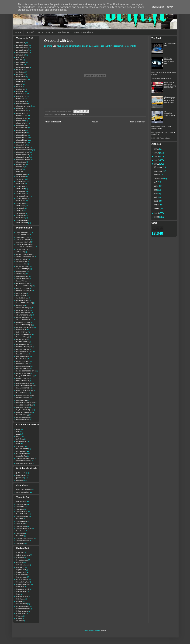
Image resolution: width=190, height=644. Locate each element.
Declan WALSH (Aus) (23, 369)
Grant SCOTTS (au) (23, 408)
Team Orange (21, 533)
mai (156, 194)
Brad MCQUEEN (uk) (23, 288)
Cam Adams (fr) (21, 296)
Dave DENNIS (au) (22, 354)
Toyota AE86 (73, 114)
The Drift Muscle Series (24, 461)
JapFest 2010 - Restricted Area (161, 79)
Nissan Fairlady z (22, 123)
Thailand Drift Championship (25, 458)
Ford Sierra (20, 65)
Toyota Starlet (21, 215)
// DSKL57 (20, 562)
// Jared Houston (22, 577)
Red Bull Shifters (22, 456)
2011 (157, 164)
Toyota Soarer (21, 213)
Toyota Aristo (21, 184)
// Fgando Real (21, 570)
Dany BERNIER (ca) (23, 349)
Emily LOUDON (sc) (23, 378)
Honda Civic (20, 72)
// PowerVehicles (22, 604)
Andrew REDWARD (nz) (24, 254)
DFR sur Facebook (84, 32)
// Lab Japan (20, 587)
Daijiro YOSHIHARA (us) (24, 335)
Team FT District (22, 521)
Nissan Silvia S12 (22, 135)
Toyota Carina (21, 186)
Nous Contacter (46, 32)
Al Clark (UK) (21, 252)
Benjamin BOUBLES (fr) (24, 286)
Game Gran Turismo (23, 492)
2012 (157, 160)
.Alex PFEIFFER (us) (23, 240)
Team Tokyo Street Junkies (25, 538)
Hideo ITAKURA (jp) (23, 415)
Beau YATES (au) (22, 281)
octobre (157, 175)
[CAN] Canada (21, 475)
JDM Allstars (20, 446)
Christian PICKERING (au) (25, 320)
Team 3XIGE (20, 507)
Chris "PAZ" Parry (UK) (24, 310)
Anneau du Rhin (22, 264)
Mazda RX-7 (20, 91)
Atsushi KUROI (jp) (22, 276)
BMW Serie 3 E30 (22, 45)
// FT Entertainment (22, 565)
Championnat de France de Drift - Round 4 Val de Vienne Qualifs (169, 100)
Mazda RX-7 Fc (21, 94)
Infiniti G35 (20, 82)
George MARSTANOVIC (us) (26, 403)
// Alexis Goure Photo (23, 555)
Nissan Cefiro (21, 121)
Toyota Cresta (21, 201)
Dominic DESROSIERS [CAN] (26, 371)
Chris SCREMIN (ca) (23, 318)
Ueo (54, 46)
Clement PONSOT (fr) (23, 322)
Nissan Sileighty (21, 133)
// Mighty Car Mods (22, 596)
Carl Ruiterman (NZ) (23, 301)
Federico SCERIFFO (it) (24, 383)
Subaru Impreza (21, 174)
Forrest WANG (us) (22, 393)
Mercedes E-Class (22, 104)
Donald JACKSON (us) (24, 374)
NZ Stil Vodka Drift (22, 454)
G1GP (18, 444)
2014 (157, 153)
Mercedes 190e (21, 101)
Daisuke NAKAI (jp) (23, 337)
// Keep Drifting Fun (23, 582)
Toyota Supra (21, 218)
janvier (157, 209)
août (156, 182)
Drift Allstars (20, 439)
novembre (158, 171)
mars (156, 201)
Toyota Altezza (21, 181)
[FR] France (20, 478)
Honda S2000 (21, 77)
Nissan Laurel (21, 130)
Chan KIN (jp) (21, 305)
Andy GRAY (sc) (22, 259)
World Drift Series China (24, 463)
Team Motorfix (21, 531)
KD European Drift (22, 449)
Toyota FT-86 (21, 206)
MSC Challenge (21, 451)
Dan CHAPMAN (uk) (23, 344)
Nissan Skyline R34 (23, 157)
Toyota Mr (20, 211)
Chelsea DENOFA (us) (24, 308)
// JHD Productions (22, 575)
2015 (157, 149)
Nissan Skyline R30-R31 (24, 150)
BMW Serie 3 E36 (22, 48)
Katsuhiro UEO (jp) (63, 114)
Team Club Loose (22, 512)
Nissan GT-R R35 (22, 128)
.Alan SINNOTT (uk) (23, 237)
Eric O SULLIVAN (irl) (23, 381)
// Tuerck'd (20, 618)
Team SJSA (20, 536)
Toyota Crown (21, 203)
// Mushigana (21, 599)
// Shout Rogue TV (22, 611)
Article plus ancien (137, 122)
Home (18, 32)
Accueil (95, 122)
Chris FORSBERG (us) (24, 315)
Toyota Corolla (21, 194)
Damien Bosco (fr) (22, 339)
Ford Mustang (21, 62)
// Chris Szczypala (22, 560)
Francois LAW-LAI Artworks (25, 395)
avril (156, 197)
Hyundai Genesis (22, 79)
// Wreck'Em (20, 621)
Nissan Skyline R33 (23, 155)
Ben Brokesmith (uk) (23, 284)
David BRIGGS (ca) (23, 356)
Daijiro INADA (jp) (22, 332)
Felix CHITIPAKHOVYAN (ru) (26, 386)
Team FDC (20, 519)
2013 (157, 156)
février (157, 205)
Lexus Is (19, 84)
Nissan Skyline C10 (23, 147)
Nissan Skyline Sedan (23, 159)
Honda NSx (20, 74)
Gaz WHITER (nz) (22, 400)
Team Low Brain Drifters (24, 529)
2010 (157, 213)
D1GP (55, 114)
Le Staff (30, 32)
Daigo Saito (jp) (21, 330)
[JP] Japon (20, 480)
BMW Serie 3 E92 (22, 52)
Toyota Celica (21, 189)
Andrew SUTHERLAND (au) (25, 257)
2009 (157, 217)
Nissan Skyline (21, 145)
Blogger (103, 630)
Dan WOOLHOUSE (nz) (24, 347)
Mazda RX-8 (20, 99)
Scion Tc (19, 169)
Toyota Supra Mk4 (22, 223)
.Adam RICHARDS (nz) (24, 232)
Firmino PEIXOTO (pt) (23, 388)
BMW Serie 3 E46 (22, 50)
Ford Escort (20, 57)
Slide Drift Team (21, 502)
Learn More (158, 7)
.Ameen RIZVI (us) (22, 249)
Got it (170, 7)
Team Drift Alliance (22, 516)
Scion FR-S (20, 167)
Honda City (20, 69)
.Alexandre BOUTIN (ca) (24, 245)
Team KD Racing (22, 526)
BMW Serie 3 (21, 43)
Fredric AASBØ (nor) (23, 398)
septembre (159, 179)
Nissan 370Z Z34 (22, 118)
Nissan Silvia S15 (22, 142)
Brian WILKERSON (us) (24, 291)
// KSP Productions (22, 579)
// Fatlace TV (20, 567)
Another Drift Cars (22, 266)
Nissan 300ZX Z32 (22, 113)
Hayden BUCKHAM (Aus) (25, 410)
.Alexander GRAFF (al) (24, 242)
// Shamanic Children (23, 609)
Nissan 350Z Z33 (22, 116)
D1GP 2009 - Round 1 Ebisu (161, 138)
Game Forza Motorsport (24, 490)
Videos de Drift (81, 114)
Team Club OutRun (22, 514)
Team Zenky (20, 543)
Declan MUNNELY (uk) (24, 366)
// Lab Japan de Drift (23, 589)
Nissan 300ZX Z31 (22, 111)
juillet (156, 186)
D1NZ (18, 432)
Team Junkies (21, 524)
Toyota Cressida (22, 198)
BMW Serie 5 (21, 55)
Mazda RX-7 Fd (21, 96)
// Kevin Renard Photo (23, 584)
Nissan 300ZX (21, 108)
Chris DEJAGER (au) (23, 313)
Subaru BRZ (20, 172)
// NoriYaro (20, 601)
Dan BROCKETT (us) (23, 342)
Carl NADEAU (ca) (22, 298)
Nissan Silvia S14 (22, 140)
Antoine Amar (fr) (22, 271)
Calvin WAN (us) (22, 293)
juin (155, 190)
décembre (158, 167)
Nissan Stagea (21, 162)
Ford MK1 (20, 60)
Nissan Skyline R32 (23, 152)
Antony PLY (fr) (21, 274)
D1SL (18, 434)
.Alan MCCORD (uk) (23, 235)
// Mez (18, 594)
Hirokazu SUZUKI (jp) (23, 417)
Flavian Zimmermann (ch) (25, 391)
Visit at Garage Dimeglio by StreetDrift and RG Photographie (170, 85)
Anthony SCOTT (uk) (23, 269)
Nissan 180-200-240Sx (24, 106)
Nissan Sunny (21, 164)
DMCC (19, 436)
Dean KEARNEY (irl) (23, 361)
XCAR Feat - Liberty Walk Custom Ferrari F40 (169, 61)
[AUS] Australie (21, 473)
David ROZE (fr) (22, 359)
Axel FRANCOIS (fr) (23, 279)
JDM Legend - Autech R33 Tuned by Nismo (169, 114)
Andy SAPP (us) (22, 262)
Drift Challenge (21, 441)
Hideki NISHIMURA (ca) (24, 412)
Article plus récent (53, 122)
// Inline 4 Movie (21, 572)
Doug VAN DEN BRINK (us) (25, 376)
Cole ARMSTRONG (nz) (24, 325)
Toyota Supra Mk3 (22, 220)
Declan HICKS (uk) (22, 364)
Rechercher (64, 32)
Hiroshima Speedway (23, 420)
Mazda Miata (21, 89)
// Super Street (21, 613)
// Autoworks (20, 558)
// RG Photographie (22, 606)
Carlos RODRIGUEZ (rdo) (25, 303)
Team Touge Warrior (23, 541)
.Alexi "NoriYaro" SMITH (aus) (26, 247)
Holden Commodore (23, 67)
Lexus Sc (19, 87)
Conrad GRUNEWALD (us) (25, 327)
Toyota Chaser (21, 191)
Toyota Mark (20, 208)
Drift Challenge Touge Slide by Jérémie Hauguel (161, 127)
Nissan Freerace (22, 125)
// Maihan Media (21, 592)
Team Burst (20, 509)
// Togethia (20, 616)
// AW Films (20, 553)
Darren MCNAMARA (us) (24, 352)
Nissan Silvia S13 (22, 138)
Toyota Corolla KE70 (23, 196)
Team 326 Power (22, 504)
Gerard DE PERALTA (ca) (25, 405)
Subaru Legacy (21, 177)
